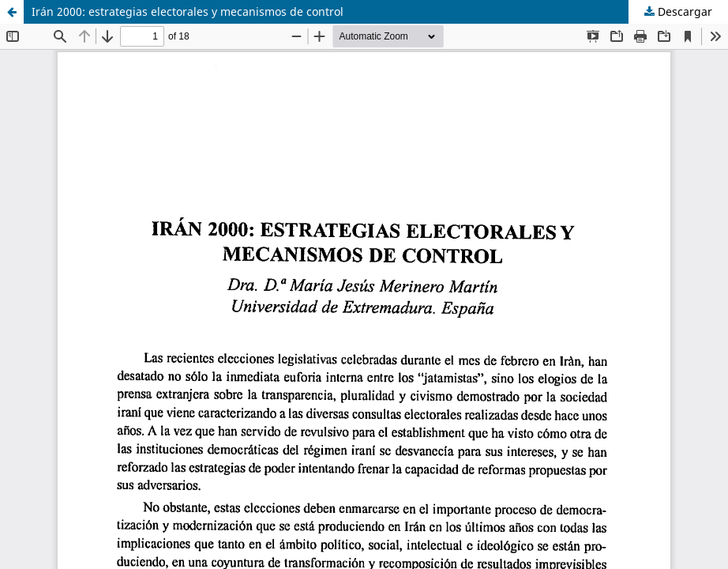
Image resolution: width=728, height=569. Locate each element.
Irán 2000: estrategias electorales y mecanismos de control (188, 11)
